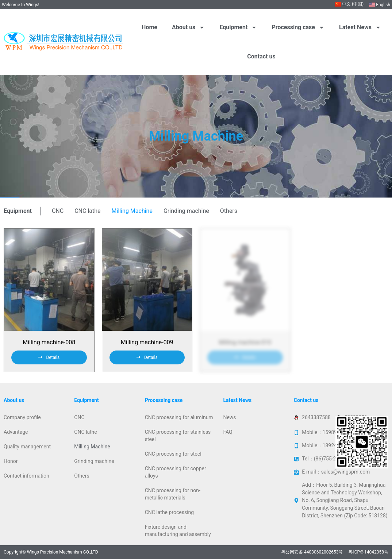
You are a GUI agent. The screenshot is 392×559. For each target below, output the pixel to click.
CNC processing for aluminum (179, 417)
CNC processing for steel (173, 454)
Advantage (16, 432)
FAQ (228, 432)
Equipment (238, 27)
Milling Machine (132, 211)
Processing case (298, 27)
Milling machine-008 (49, 342)
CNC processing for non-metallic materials (173, 494)
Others (229, 211)
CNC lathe (87, 211)
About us (188, 27)
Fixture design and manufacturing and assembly (178, 531)
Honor (11, 461)
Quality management (27, 447)
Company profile (22, 417)
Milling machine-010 (245, 342)
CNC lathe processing (170, 512)
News (229, 417)
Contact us (261, 56)
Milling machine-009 (147, 342)
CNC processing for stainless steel (178, 436)
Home (149, 27)
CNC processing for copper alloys (176, 472)
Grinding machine (186, 211)
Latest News (360, 27)
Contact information (26, 476)
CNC (58, 211)
